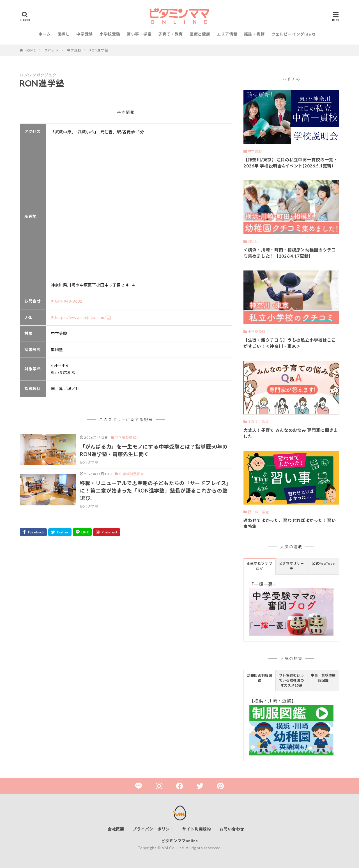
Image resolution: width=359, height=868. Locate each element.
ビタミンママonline (180, 841)
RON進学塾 (99, 50)
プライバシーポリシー (153, 829)
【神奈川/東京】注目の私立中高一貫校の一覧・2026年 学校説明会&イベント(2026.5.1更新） (291, 163)
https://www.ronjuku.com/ (80, 317)
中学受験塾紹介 (127, 438)
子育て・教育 (171, 34)
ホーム (45, 34)
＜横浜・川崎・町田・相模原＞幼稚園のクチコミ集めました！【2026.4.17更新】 (290, 253)
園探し (64, 34)
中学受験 (85, 34)
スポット (51, 50)
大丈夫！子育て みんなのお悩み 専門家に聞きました (291, 433)
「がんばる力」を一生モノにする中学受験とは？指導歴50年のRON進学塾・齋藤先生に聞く (154, 450)
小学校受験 (110, 34)
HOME (30, 50)
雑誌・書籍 (254, 34)
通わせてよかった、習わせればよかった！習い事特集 (290, 523)
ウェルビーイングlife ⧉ (293, 34)
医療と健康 (200, 34)
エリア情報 (227, 34)
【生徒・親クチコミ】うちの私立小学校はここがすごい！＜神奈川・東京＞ (290, 343)
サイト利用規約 (197, 829)
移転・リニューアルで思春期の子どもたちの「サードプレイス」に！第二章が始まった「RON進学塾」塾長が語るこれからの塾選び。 (156, 491)
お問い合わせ (232, 829)
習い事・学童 (139, 34)
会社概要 (116, 829)
